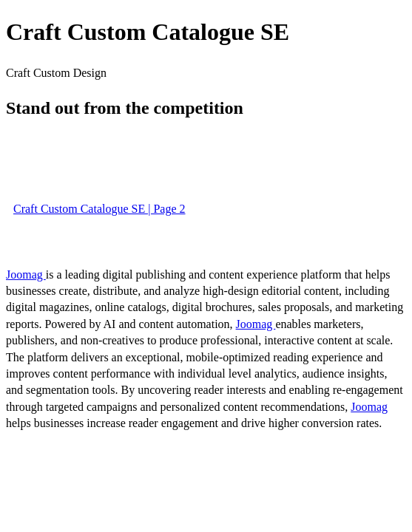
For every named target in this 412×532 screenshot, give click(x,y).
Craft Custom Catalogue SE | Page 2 (99, 209)
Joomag (26, 274)
